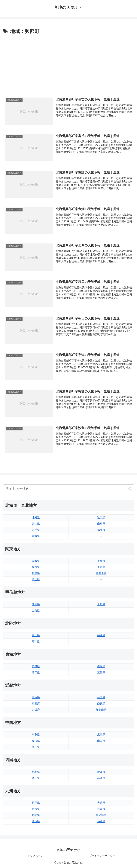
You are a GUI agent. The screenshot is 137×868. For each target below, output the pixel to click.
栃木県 (36, 567)
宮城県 (36, 536)
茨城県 (36, 561)
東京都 (101, 567)
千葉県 (101, 561)
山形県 (101, 524)
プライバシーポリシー (102, 856)
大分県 (101, 803)
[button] (130, 489)
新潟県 (36, 604)
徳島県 (36, 772)
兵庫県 (101, 697)
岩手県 (36, 530)
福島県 (101, 530)
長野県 (101, 604)
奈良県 (101, 703)
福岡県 (36, 803)
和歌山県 (101, 710)
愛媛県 (101, 772)
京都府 (36, 703)
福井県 (101, 635)
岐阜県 (36, 666)
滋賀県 (36, 697)
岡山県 (36, 747)
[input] (68, 489)
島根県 (36, 741)
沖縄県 (101, 821)
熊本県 (36, 821)
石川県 (36, 641)
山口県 (101, 741)
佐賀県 (36, 809)
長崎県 (36, 815)
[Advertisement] (68, 64)
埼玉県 (36, 579)
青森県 (36, 524)
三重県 (101, 673)
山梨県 (36, 610)
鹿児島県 (101, 815)
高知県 (101, 778)
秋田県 (101, 517)
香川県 (36, 778)
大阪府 (36, 710)
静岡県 (36, 673)
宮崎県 (101, 809)
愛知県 (101, 666)
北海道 (36, 517)
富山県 (36, 635)
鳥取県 (36, 735)
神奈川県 (101, 573)
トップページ (35, 856)
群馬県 (36, 573)
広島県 (101, 735)
